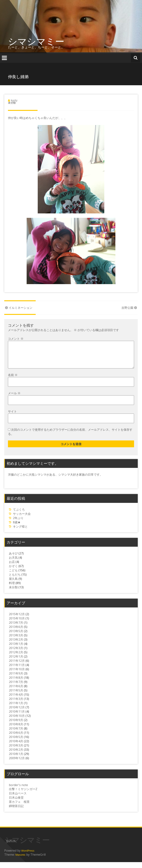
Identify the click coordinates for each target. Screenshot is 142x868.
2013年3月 (16, 641)
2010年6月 (16, 739)
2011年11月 (17, 671)
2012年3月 (16, 654)
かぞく (13, 572)
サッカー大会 (22, 520)
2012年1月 (16, 662)
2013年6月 (16, 633)
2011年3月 (16, 705)
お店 (12, 568)
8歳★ (17, 528)
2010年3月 (16, 751)
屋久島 (13, 585)
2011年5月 (16, 696)
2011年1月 (16, 709)
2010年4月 (16, 747)
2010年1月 (16, 760)
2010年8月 (16, 730)
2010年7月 (16, 734)
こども (13, 576)
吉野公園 (130, 308)
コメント (16, 339)
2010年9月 (16, 726)
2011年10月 (17, 675)
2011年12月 (17, 667)
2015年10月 (17, 624)
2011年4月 (16, 700)
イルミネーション (18, 308)
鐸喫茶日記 (16, 812)
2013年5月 (16, 637)
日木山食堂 (16, 803)
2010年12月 (17, 713)
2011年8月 (16, 683)
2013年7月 (16, 628)
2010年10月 (17, 722)
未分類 (13, 593)
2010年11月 (17, 717)
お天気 (13, 563)
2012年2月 (16, 658)
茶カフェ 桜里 (19, 808)
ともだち (15, 580)
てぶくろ (19, 515)
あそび (13, 559)
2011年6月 (16, 692)
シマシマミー (36, 41)
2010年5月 (16, 743)
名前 (13, 381)
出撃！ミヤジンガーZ (23, 795)
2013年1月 (16, 650)
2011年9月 (16, 679)
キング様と (20, 532)
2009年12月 (17, 764)
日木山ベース (18, 799)
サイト (12, 417)
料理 (12, 589)
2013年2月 (16, 645)
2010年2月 (16, 755)
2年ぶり (18, 524)
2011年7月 (16, 688)
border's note (18, 791)
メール (14, 399)
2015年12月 (17, 620)
